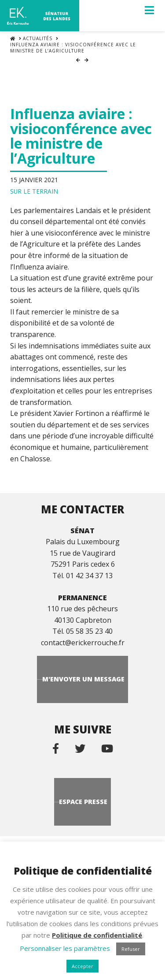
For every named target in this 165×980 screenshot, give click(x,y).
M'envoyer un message (83, 679)
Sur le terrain (34, 191)
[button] (149, 10)
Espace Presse (83, 802)
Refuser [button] (131, 949)
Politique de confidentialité (97, 935)
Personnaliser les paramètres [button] (65, 948)
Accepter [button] (82, 966)
